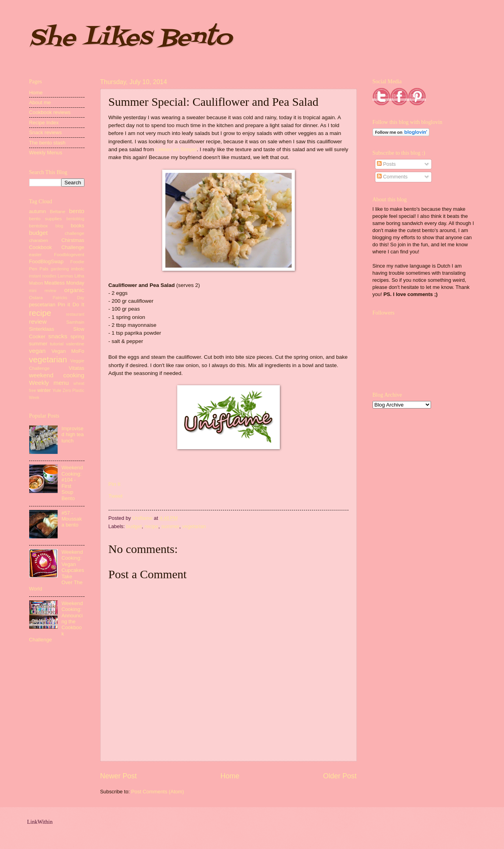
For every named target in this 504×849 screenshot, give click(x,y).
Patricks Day (69, 298)
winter (44, 390)
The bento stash (47, 143)
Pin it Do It (71, 305)
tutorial (57, 344)
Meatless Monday (64, 283)
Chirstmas (73, 240)
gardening (60, 269)
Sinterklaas (42, 329)
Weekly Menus (46, 153)
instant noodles (43, 276)
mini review (43, 291)
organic (74, 290)
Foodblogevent (69, 255)
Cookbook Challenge (57, 247)
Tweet (116, 496)
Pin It (115, 484)
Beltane (57, 212)
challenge (75, 233)
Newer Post (119, 776)
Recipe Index (44, 123)
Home (230, 776)
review (38, 321)
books (77, 226)
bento (77, 211)
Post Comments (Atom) (157, 792)
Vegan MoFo (68, 351)
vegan (37, 351)
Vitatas (76, 368)
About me (40, 102)
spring (77, 336)
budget (134, 526)
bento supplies (46, 219)
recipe (151, 526)
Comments (392, 177)
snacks (58, 336)
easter (36, 255)
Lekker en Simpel (176, 149)
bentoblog (75, 219)
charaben (39, 240)
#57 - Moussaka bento (72, 519)
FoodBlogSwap (46, 261)
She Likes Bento (130, 38)
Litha (79, 276)
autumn (38, 211)
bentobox (39, 226)
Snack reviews (46, 132)
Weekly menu (49, 383)
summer (170, 526)
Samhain (75, 322)
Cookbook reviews (50, 112)
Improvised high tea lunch (73, 435)
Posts (386, 164)
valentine (75, 344)
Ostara (36, 298)
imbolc (78, 269)
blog (59, 226)
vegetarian (194, 526)
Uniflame (143, 518)
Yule (57, 390)
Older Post (340, 776)
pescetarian (42, 305)
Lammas (65, 276)
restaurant (75, 314)
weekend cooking (57, 375)
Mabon (36, 283)
